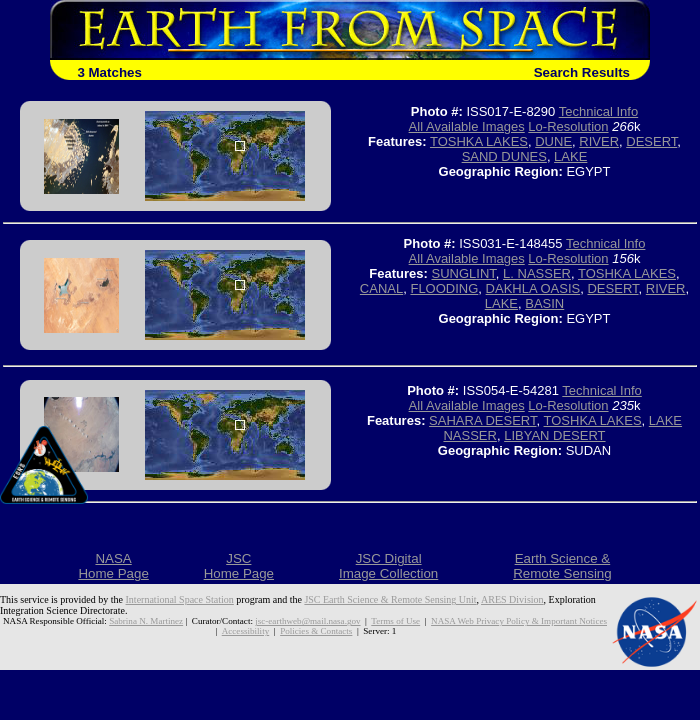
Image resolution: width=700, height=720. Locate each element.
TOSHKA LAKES (479, 141)
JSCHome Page (239, 566)
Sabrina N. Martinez (146, 621)
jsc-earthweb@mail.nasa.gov (307, 621)
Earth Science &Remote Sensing (562, 566)
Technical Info (599, 111)
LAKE (570, 156)
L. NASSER (537, 273)
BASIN (544, 303)
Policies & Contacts (316, 631)
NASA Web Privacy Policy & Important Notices (519, 621)
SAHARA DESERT (482, 420)
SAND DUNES (504, 156)
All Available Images (467, 126)
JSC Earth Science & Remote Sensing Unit (390, 599)
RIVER (599, 141)
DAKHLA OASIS (533, 288)
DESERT (651, 141)
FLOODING (444, 288)
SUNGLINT (464, 273)
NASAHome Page (113, 566)
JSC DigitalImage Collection (388, 566)
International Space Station (180, 599)
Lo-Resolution (568, 126)
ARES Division (512, 599)
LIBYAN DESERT (554, 435)
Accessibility (245, 631)
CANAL (381, 288)
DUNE (553, 141)
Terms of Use (395, 621)
